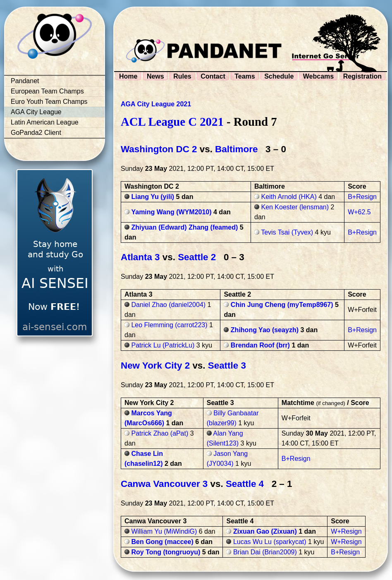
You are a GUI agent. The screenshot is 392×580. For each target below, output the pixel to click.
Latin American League (45, 122)
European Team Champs (47, 91)
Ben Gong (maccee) (162, 542)
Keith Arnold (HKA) (289, 197)
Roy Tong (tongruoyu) (166, 552)
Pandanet (25, 81)
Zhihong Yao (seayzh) (265, 330)
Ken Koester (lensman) (295, 207)
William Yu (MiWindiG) (164, 531)
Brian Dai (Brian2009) (265, 552)
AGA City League (36, 112)
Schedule (279, 76)
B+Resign (362, 197)
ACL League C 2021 (172, 122)
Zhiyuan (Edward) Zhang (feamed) (184, 227)
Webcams (318, 76)
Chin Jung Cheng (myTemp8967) (282, 305)
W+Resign (346, 531)
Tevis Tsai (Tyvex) (287, 232)
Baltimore (236, 149)
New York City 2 (155, 365)
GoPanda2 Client (36, 133)
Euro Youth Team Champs (49, 102)
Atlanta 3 (140, 257)
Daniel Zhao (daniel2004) (168, 305)
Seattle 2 (197, 257)
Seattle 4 (245, 484)
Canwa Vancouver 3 (164, 484)
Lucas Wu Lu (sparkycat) (270, 542)
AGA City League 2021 (156, 104)
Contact (213, 76)
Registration (362, 76)
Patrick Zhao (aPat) (160, 433)
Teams (245, 76)
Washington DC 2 (159, 149)
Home (128, 76)
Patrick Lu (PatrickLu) (163, 345)
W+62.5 (359, 212)
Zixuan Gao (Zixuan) (265, 531)
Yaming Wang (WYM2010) (171, 212)
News (155, 76)
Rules (182, 76)
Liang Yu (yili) (153, 197)
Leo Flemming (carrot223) (169, 325)
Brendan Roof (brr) (260, 345)
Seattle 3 (227, 365)
